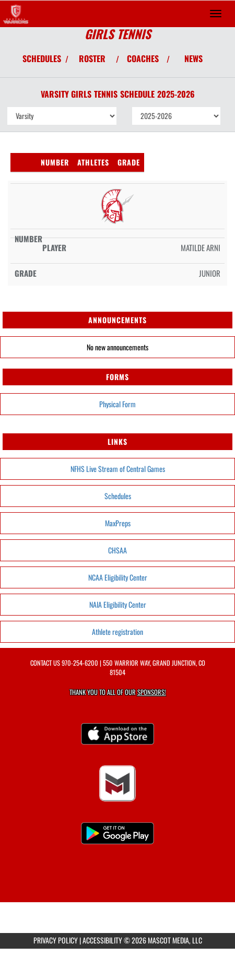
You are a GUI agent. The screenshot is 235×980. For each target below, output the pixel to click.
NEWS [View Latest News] (193, 58)
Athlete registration (118, 631)
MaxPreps (118, 523)
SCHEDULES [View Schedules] (42, 58)
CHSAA (118, 550)
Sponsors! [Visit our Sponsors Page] (152, 692)
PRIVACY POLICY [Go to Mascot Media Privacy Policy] (56, 940)
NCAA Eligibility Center (118, 577)
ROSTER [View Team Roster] (92, 58)
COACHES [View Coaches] (143, 58)
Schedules (118, 496)
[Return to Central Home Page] (16, 14)
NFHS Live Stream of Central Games (118, 469)
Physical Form (118, 404)
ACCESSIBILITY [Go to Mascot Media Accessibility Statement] (102, 940)
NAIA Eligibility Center (118, 604)
